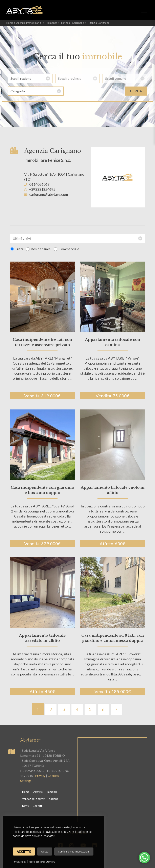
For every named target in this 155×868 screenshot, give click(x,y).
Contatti (38, 806)
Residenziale (38, 249)
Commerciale (67, 249)
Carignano (78, 23)
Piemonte (51, 23)
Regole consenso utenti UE (42, 862)
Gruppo (54, 799)
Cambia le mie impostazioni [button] (74, 852)
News (25, 806)
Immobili (52, 792)
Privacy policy (19, 862)
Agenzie (38, 792)
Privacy (40, 776)
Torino (65, 23)
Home (10, 23)
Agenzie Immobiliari (28, 23)
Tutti (16, 249)
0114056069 (39, 184)
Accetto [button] (24, 852)
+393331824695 (42, 189)
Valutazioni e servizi (34, 799)
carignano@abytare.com (49, 194)
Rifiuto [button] (45, 852)
